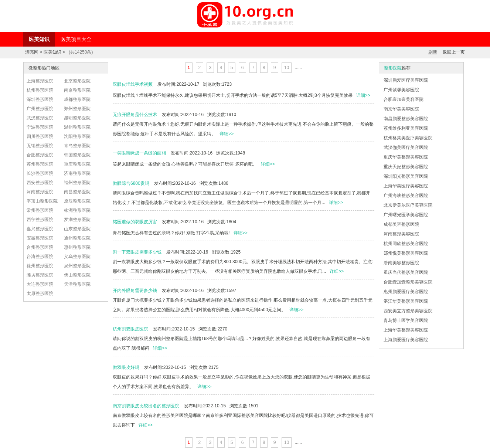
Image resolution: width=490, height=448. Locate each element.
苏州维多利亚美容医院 (406, 128)
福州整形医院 (77, 183)
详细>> (363, 95)
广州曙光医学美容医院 (406, 215)
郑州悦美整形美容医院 (406, 253)
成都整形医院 (77, 99)
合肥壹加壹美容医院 (404, 99)
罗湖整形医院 (77, 220)
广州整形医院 (40, 109)
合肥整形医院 (40, 155)
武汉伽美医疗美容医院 (406, 147)
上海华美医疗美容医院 (406, 186)
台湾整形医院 (40, 257)
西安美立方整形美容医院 (408, 311)
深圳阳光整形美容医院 (406, 176)
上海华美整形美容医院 (406, 330)
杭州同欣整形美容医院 (406, 244)
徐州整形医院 (40, 266)
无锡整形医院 (40, 146)
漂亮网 (32, 52)
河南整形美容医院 (401, 234)
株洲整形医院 (77, 210)
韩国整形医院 (77, 155)
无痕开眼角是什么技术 (135, 115)
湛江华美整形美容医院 (406, 301)
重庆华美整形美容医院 (406, 157)
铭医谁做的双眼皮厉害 (135, 222)
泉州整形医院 (77, 266)
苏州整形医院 (40, 164)
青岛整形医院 (77, 146)
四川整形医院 (40, 136)
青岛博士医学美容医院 (406, 320)
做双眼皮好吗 (126, 367)
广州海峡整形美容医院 (406, 196)
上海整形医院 (40, 81)
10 (287, 68)
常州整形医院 (40, 210)
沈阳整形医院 (77, 136)
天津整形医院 (77, 284)
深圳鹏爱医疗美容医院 (406, 80)
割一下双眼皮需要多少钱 (137, 252)
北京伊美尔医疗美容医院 (408, 205)
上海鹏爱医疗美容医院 (406, 340)
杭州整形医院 (40, 90)
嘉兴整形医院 (40, 229)
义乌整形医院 (77, 257)
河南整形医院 (40, 192)
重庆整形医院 (77, 164)
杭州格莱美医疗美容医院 (408, 138)
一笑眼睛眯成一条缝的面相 (139, 153)
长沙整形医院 (40, 173)
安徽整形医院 (40, 238)
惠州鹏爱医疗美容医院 (406, 292)
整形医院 (393, 68)
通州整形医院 (77, 238)
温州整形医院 (77, 127)
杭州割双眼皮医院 (130, 329)
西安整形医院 (40, 183)
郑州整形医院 (77, 109)
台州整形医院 (40, 247)
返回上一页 (454, 52)
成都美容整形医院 (401, 224)
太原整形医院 (40, 293)
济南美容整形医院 (401, 263)
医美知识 (39, 39)
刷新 (433, 52)
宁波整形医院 (40, 127)
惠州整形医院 (77, 247)
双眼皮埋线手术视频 (133, 84)
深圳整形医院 (40, 99)
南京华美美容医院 (401, 109)
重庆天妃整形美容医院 (406, 167)
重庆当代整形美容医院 (406, 272)
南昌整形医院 (77, 192)
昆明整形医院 (77, 118)
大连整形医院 (40, 284)
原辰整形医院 (77, 201)
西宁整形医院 (40, 220)
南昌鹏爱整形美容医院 (406, 119)
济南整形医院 (77, 173)
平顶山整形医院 (42, 201)
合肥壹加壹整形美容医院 (408, 282)
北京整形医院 (77, 81)
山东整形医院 (77, 229)
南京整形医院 (77, 90)
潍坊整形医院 (40, 275)
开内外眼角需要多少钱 (135, 291)
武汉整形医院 (40, 118)
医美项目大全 (76, 39)
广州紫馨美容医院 (401, 90)
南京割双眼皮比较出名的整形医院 (146, 406)
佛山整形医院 (77, 275)
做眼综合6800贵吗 (131, 183)
